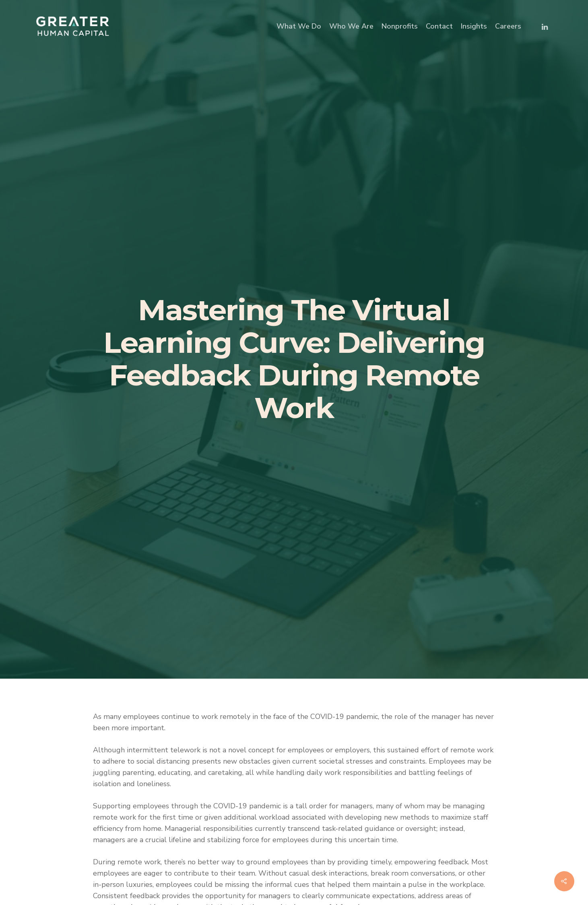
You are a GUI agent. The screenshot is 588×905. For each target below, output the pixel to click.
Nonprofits (400, 26)
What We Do (299, 26)
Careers (508, 26)
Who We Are (351, 26)
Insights (474, 26)
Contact (439, 26)
